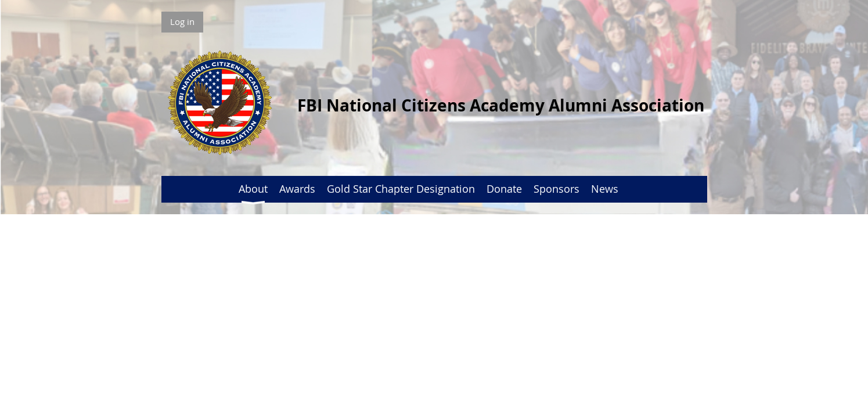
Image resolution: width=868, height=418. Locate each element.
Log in (182, 21)
